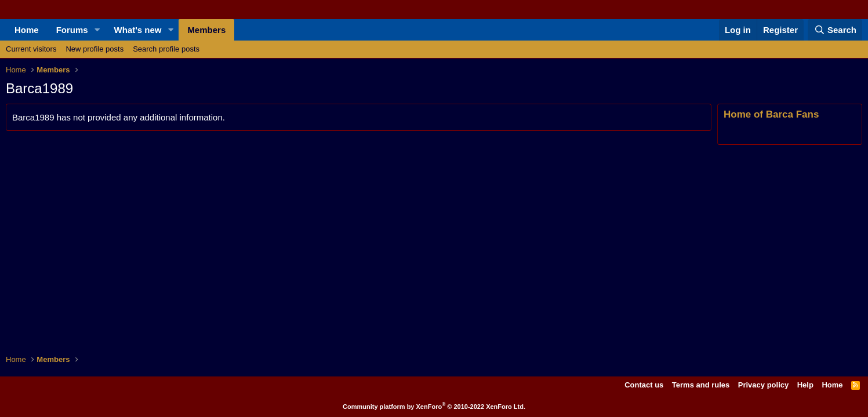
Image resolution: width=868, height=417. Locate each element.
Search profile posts (166, 49)
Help (805, 385)
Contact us (644, 385)
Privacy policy (763, 385)
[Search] (835, 30)
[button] (97, 30)
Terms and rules (701, 385)
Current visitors (31, 49)
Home (27, 30)
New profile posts (95, 49)
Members (206, 30)
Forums (72, 30)
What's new (138, 30)
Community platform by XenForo (434, 407)
